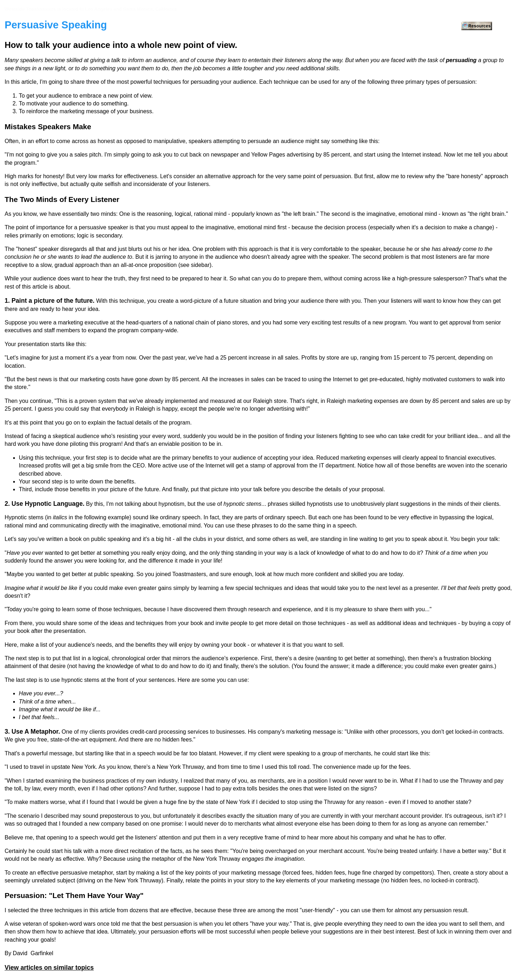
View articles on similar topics (49, 968)
